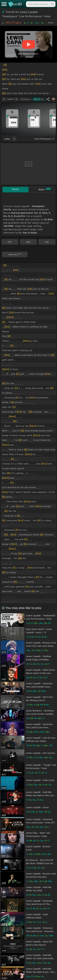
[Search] (52, 4)
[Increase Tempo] (16, 99)
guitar (7, 139)
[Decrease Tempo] (4, 99)
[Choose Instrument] (14, 139)
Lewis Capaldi (29, 12)
